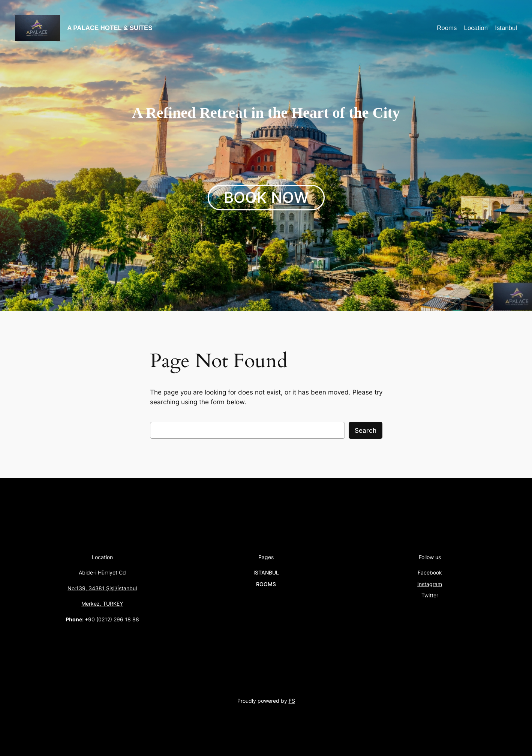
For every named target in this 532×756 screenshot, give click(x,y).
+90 (91, 619)
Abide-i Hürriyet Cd (102, 572)
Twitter (430, 595)
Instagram (430, 584)
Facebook (430, 572)
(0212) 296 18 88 (118, 619)
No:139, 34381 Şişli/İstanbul (102, 588)
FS (292, 701)
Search (366, 430)
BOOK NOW (266, 197)
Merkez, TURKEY (102, 604)
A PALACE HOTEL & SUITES (110, 28)
